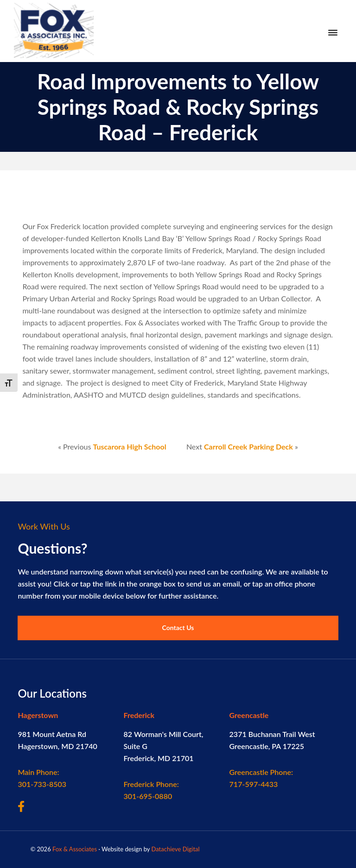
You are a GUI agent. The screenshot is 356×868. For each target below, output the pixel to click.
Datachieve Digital (175, 849)
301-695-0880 (151, 790)
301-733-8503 (42, 778)
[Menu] (333, 33)
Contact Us (178, 628)
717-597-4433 (261, 778)
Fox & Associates (75, 849)
